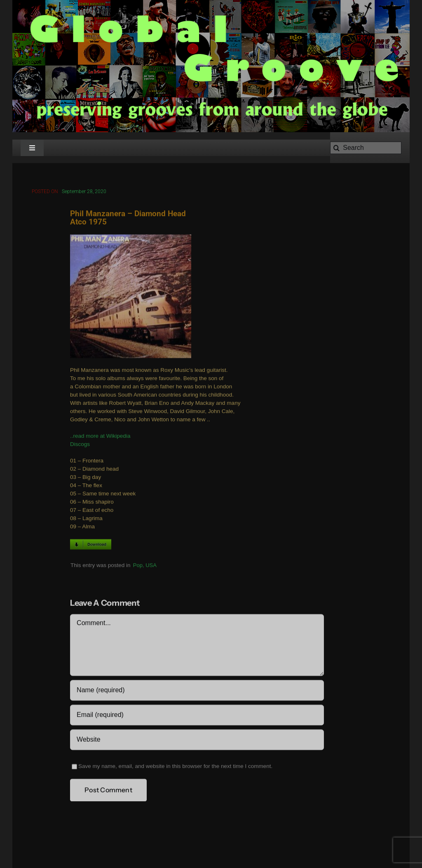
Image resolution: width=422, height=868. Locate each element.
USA (151, 566)
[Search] (366, 148)
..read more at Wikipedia (100, 437)
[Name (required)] (197, 691)
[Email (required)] (197, 716)
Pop (138, 566)
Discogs (80, 445)
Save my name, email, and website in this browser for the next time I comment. (175, 767)
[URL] (197, 741)
